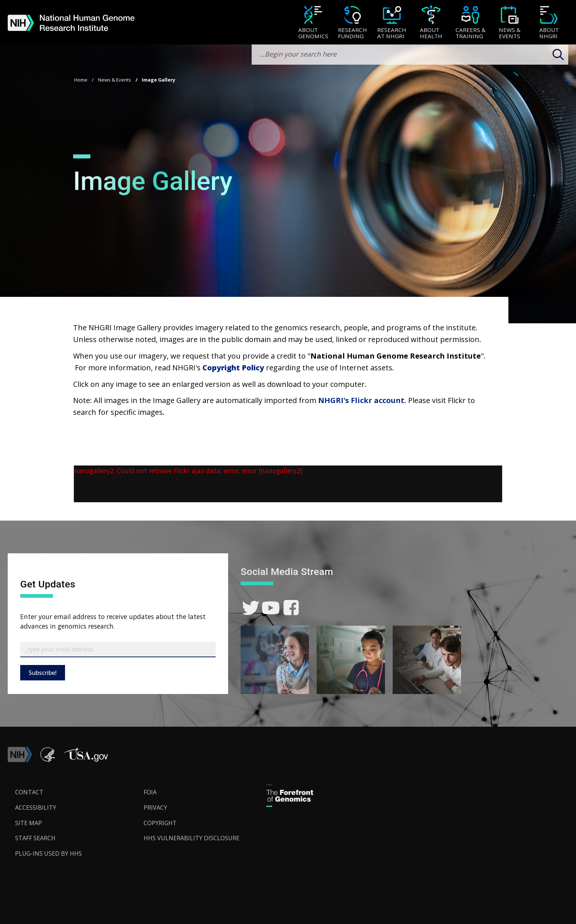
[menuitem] (313, 22)
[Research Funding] (352, 23)
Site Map (28, 823)
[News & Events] (510, 23)
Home (81, 80)
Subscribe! (43, 673)
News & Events (115, 80)
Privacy (155, 808)
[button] (86, 760)
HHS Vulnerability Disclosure (192, 838)
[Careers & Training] (470, 23)
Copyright (160, 823)
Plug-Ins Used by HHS (48, 853)
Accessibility (36, 808)
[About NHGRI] (549, 23)
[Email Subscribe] (118, 650)
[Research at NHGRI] (392, 23)
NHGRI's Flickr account (361, 400)
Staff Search (35, 838)
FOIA (150, 792)
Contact (29, 792)
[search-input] (410, 55)
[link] (251, 608)
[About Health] (431, 23)
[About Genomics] (313, 23)
